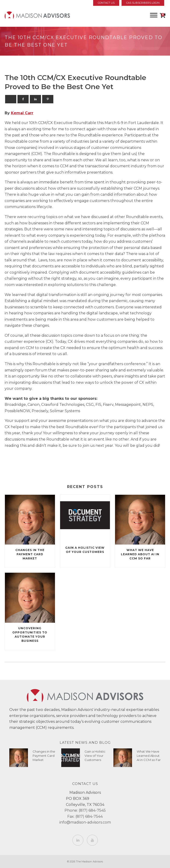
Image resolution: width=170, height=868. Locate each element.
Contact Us (106, 3)
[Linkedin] (35, 99)
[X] (11, 99)
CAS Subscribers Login (143, 3)
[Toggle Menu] (154, 15)
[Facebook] (23, 99)
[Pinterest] (48, 99)
